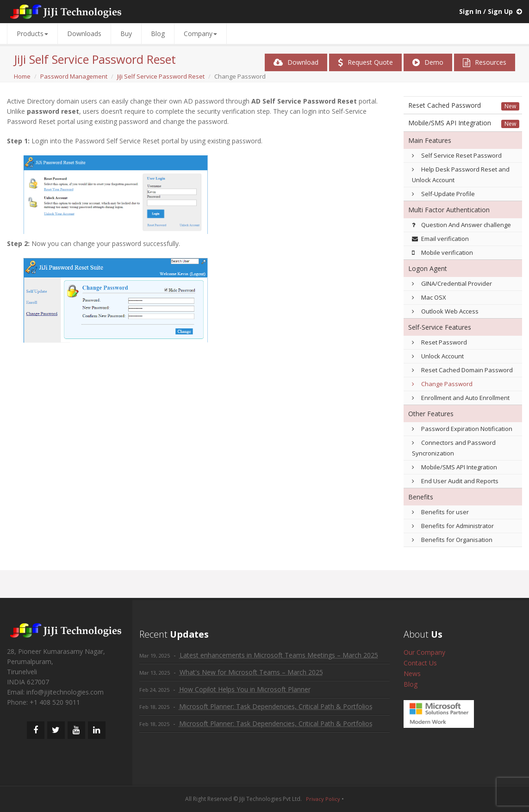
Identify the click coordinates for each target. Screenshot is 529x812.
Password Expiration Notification (462, 429)
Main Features (430, 140)
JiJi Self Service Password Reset (161, 76)
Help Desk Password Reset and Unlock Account (461, 175)
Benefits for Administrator (453, 526)
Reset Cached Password (445, 105)
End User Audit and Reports (455, 481)
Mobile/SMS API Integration (450, 123)
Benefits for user (440, 512)
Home (22, 76)
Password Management (74, 76)
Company (200, 34)
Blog (158, 34)
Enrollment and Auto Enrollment (461, 398)
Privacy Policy (323, 799)
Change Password (442, 384)
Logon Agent (428, 268)
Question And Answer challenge (461, 225)
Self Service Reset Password (457, 155)
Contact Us (420, 663)
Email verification (440, 239)
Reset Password (439, 342)
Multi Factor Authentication (449, 210)
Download (296, 62)
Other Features (431, 414)
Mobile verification (442, 252)
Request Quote (365, 62)
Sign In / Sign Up (486, 11)
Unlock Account (438, 356)
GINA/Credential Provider (452, 283)
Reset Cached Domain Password (462, 370)
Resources (485, 62)
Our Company (424, 652)
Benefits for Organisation (452, 540)
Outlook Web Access (445, 311)
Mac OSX (429, 297)
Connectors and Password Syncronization (454, 448)
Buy (126, 34)
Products (32, 34)
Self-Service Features (440, 327)
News (412, 674)
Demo (428, 62)
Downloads (84, 34)
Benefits (421, 497)
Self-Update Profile (443, 194)
